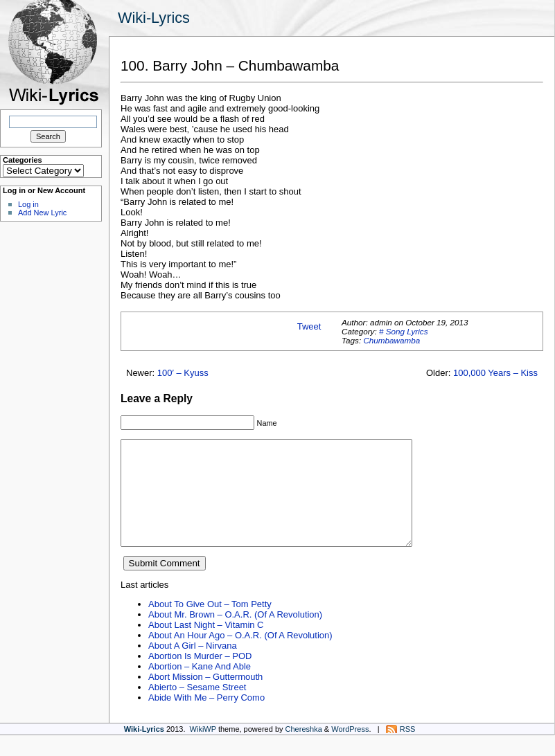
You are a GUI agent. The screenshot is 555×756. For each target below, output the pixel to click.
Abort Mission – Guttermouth (205, 697)
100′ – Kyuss (183, 373)
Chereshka (304, 750)
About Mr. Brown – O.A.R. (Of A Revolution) (235, 635)
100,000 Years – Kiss (495, 373)
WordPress (350, 750)
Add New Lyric (42, 213)
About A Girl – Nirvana (193, 666)
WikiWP (203, 750)
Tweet (309, 326)
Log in (28, 204)
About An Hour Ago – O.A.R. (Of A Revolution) (240, 656)
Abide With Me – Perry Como (206, 718)
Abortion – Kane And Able (200, 687)
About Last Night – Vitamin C (206, 646)
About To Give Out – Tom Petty (210, 625)
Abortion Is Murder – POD (200, 677)
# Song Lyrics (404, 331)
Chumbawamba (391, 340)
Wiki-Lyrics (154, 18)
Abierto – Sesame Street (197, 708)
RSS (408, 750)
